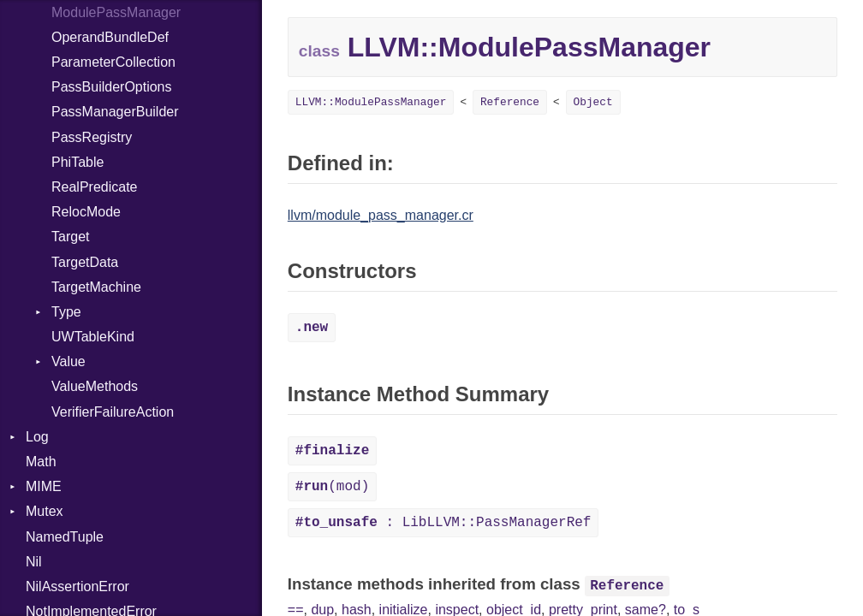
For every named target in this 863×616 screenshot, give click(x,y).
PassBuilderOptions (112, 87)
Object (593, 102)
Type (66, 312)
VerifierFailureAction (113, 412)
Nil (34, 562)
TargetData (85, 262)
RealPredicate (95, 187)
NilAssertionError (77, 586)
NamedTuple (65, 537)
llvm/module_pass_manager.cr (381, 215)
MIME (44, 486)
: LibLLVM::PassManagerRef (443, 523)
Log (37, 437)
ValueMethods (95, 386)
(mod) (332, 487)
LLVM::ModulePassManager (371, 102)
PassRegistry (92, 137)
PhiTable (77, 162)
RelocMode (86, 212)
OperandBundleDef (110, 37)
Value (68, 361)
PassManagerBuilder (115, 112)
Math (41, 462)
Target (70, 237)
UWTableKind (93, 337)
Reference (510, 102)
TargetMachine (96, 287)
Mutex (45, 511)
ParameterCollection (113, 62)
